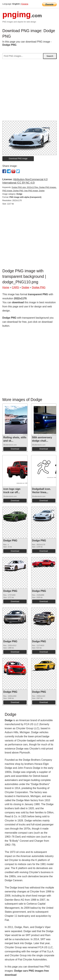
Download (15, 449)
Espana (25, 4)
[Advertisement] (29, 91)
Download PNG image (18, 159)
